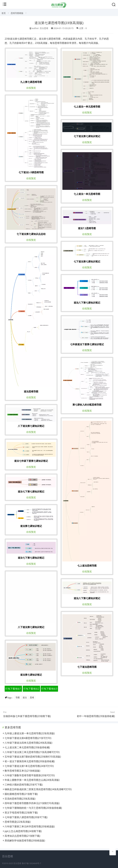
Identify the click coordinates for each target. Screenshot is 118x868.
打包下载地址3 (49, 689)
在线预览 (31, 88)
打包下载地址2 (31, 689)
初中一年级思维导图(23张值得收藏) (96, 716)
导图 (18, 698)
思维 (32, 698)
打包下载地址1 (13, 689)
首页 (4, 13)
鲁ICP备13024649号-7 (31, 863)
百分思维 (17, 863)
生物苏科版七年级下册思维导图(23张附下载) (27, 716)
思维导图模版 (17, 13)
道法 (25, 698)
